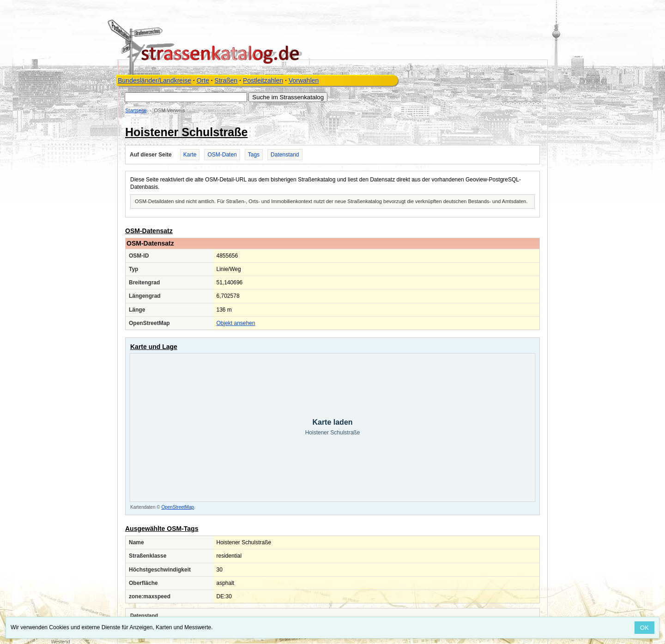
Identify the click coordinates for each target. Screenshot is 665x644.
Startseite (136, 110)
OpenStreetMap (178, 507)
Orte (203, 80)
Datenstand (285, 155)
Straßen (226, 80)
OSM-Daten (222, 155)
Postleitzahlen (263, 80)
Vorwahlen (304, 80)
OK (644, 628)
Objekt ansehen (236, 323)
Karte (190, 155)
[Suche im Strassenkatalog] (186, 97)
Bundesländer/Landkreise (154, 80)
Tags (254, 155)
